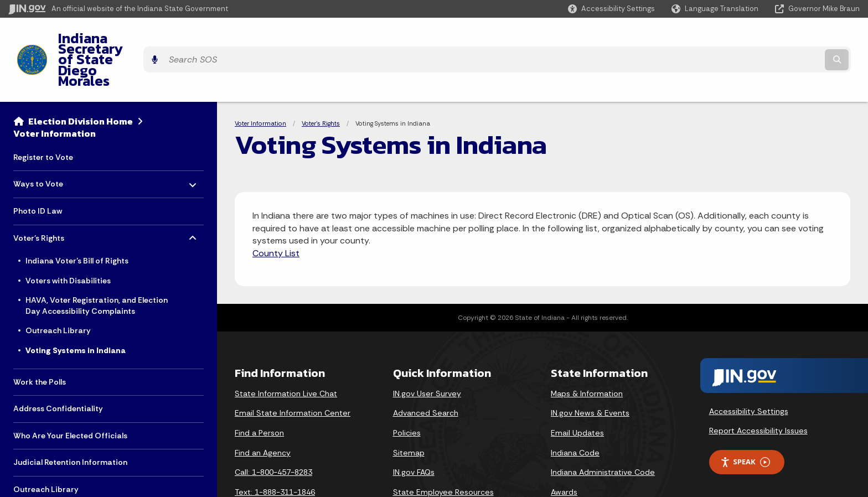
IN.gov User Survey (427, 353)
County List (276, 213)
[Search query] (755, 40)
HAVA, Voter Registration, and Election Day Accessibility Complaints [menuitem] (97, 265)
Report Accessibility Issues (758, 391)
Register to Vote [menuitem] (43, 117)
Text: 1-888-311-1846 (275, 452)
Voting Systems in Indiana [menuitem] (76, 310)
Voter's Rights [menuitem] (46, 195)
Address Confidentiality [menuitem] (58, 368)
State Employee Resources (443, 452)
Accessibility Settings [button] (749, 371)
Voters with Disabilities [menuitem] (68, 240)
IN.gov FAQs (414, 432)
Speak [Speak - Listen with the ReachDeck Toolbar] (745, 421)
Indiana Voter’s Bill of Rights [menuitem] (77, 220)
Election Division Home (81, 81)
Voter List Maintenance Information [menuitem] (80, 476)
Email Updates (577, 392)
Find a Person (259, 392)
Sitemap (409, 412)
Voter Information (55, 93)
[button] (611, 9)
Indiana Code (575, 412)
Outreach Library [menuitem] (58, 291)
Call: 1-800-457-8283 (273, 432)
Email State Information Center (293, 372)
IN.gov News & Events (590, 372)
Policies (407, 392)
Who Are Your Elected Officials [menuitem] (70, 395)
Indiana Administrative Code (603, 432)
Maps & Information (587, 353)
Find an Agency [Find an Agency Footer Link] (263, 412)
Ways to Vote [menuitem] (46, 141)
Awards (564, 452)
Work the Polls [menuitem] (40, 341)
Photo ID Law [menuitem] (38, 170)
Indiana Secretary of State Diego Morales (182, 39)
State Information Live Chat (286, 353)
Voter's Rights (321, 83)
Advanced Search (426, 372)
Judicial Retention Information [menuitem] (70, 422)
